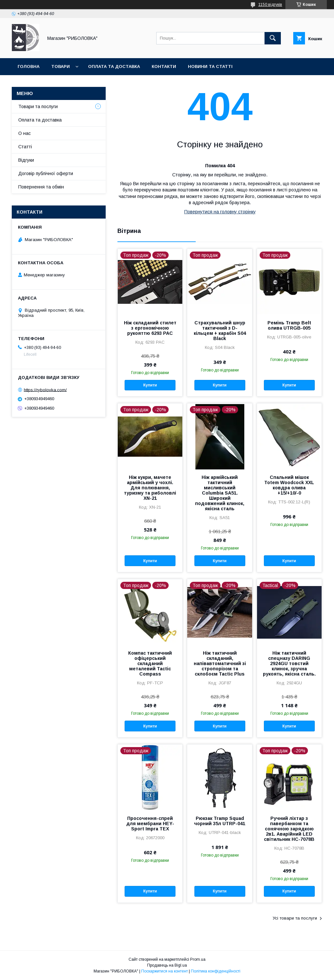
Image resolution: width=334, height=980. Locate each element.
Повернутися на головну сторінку (220, 212)
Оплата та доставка (114, 66)
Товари (61, 66)
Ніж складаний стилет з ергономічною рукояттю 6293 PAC (150, 328)
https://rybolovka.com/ (45, 390)
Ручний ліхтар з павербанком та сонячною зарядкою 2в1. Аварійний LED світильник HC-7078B (289, 829)
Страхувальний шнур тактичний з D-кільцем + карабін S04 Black (220, 331)
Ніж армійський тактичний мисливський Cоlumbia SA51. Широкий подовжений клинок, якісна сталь (220, 493)
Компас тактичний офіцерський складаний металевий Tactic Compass (150, 663)
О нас (24, 133)
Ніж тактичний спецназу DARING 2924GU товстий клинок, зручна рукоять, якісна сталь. (289, 663)
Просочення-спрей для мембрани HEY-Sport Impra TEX (150, 824)
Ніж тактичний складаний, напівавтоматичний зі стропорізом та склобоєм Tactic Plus (220, 663)
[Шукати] (273, 38)
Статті (25, 147)
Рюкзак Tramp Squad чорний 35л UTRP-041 (220, 821)
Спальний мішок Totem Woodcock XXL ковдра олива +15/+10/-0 (289, 485)
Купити (150, 385)
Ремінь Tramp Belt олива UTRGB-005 (289, 325)
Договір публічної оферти (46, 173)
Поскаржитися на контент (165, 971)
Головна (29, 66)
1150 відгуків (270, 5)
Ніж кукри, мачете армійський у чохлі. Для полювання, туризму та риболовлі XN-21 (150, 488)
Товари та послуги (38, 106)
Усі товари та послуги (295, 918)
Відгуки (26, 160)
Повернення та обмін (41, 187)
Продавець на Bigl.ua (167, 965)
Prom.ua (198, 959)
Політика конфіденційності (216, 971)
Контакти (164, 66)
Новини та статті (210, 66)
